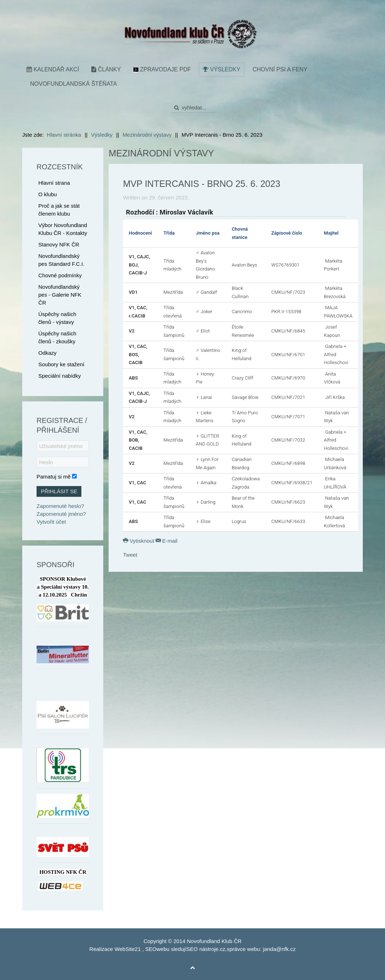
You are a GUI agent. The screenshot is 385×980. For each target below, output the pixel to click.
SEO (151, 949)
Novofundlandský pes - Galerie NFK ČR (60, 295)
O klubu (48, 194)
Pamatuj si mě (54, 477)
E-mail (167, 541)
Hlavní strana (54, 183)
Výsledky (222, 69)
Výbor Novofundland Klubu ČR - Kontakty (63, 229)
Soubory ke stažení (61, 364)
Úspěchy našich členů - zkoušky (57, 337)
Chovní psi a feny (280, 69)
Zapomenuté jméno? (61, 514)
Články (106, 69)
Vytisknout (139, 541)
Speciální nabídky (60, 376)
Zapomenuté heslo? (60, 506)
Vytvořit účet (51, 522)
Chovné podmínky (60, 275)
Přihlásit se (59, 491)
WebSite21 (127, 949)
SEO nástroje (202, 949)
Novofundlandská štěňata (73, 84)
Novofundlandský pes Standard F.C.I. (61, 260)
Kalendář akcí (53, 69)
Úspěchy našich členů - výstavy (57, 318)
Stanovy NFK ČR (59, 244)
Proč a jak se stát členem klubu (59, 210)
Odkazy (47, 353)
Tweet (130, 555)
